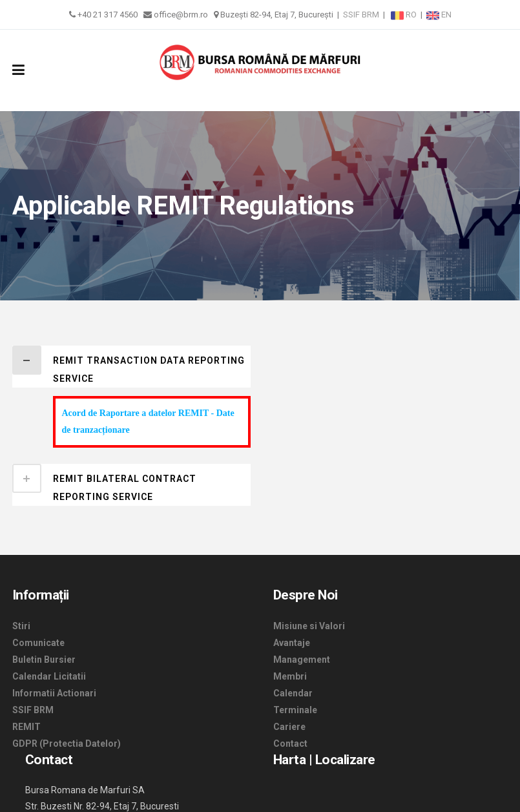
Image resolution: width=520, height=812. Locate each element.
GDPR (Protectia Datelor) (67, 744)
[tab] (131, 367)
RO (405, 15)
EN (439, 15)
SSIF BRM (361, 15)
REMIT (26, 727)
